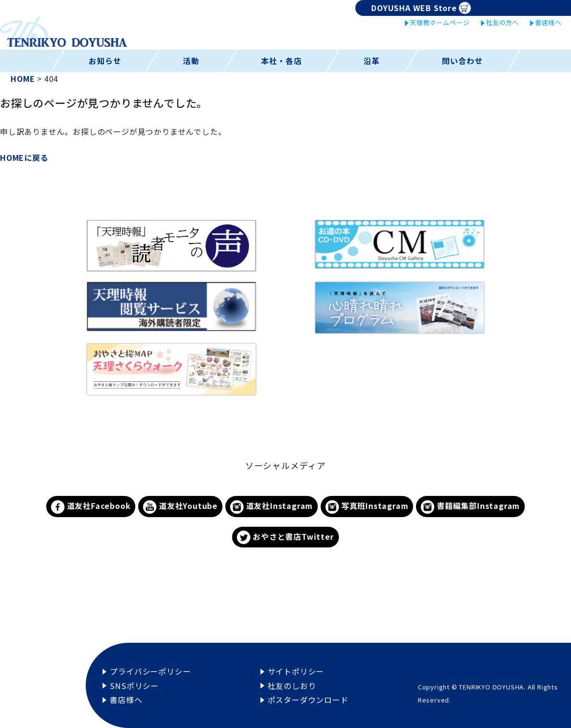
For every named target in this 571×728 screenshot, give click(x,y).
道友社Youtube (180, 507)
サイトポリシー (296, 671)
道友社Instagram (272, 507)
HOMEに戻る (24, 157)
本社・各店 (282, 61)
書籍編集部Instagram (470, 507)
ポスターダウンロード (308, 700)
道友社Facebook (91, 507)
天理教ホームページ (440, 22)
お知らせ (105, 61)
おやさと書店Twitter (285, 538)
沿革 (372, 61)
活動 (191, 61)
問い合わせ (462, 61)
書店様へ (548, 22)
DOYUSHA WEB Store (421, 8)
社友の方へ (502, 22)
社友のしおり (292, 686)
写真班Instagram (367, 507)
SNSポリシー (134, 686)
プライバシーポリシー (150, 671)
